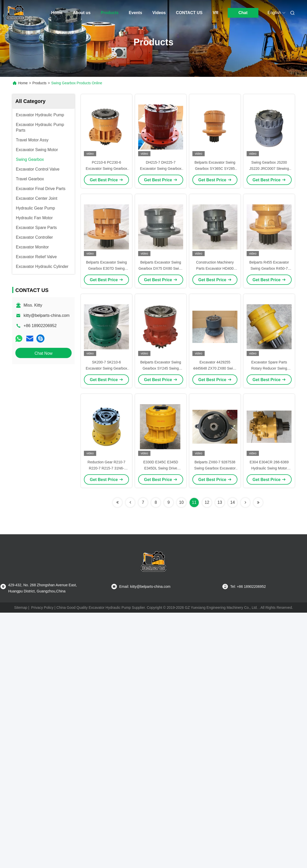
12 (207, 502)
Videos (159, 13)
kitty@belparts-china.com (47, 315)
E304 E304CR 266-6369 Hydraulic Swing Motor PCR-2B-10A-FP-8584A (269, 468)
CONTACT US (189, 13)
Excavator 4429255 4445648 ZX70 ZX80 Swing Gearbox (215, 368)
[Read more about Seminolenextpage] (117, 503)
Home (57, 13)
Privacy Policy (42, 608)
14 (233, 502)
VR (215, 13)
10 (181, 502)
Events (135, 13)
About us (81, 13)
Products (110, 13)
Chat (243, 13)
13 (220, 502)
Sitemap (21, 608)
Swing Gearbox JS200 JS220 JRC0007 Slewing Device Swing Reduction (269, 169)
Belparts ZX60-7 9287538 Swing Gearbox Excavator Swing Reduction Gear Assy (215, 468)
